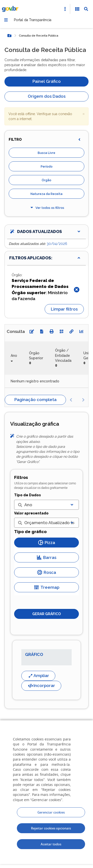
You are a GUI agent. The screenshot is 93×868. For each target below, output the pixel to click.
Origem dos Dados (47, 96)
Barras (46, 557)
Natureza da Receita (46, 194)
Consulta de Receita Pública (39, 36)
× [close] (84, 114)
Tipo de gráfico (30, 532)
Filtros (21, 477)
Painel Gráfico (47, 81)
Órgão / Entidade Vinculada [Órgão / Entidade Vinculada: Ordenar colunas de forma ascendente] (63, 355)
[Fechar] (77, 290)
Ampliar (38, 676)
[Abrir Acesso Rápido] (65, 9)
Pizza (47, 543)
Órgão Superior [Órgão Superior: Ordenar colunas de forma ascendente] (36, 356)
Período (47, 166)
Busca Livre (46, 153)
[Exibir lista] (72, 505)
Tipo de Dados (28, 495)
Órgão (46, 180)
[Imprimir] (52, 331)
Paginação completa (35, 400)
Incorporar (41, 685)
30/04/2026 (57, 244)
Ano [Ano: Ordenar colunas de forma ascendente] (14, 356)
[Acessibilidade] (77, 9)
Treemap (47, 587)
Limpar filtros (64, 309)
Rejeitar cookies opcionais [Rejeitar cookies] (51, 828)
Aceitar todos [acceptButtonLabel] (51, 844)
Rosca (47, 572)
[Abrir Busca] (86, 9)
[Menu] (6, 20)
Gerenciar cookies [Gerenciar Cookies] (51, 812)
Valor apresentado (31, 513)
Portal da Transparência (33, 20)
